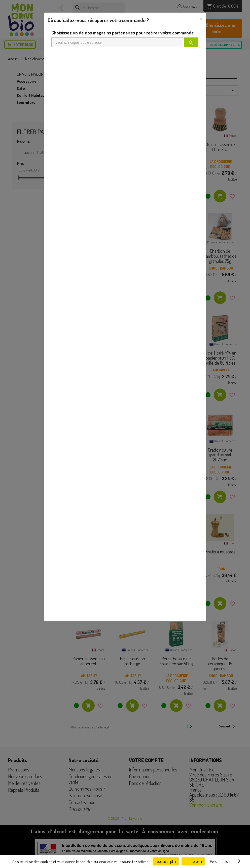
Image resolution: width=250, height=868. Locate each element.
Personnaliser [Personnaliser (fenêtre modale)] (220, 861)
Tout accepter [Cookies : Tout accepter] (166, 861)
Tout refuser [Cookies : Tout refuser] (193, 861)
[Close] (201, 19)
